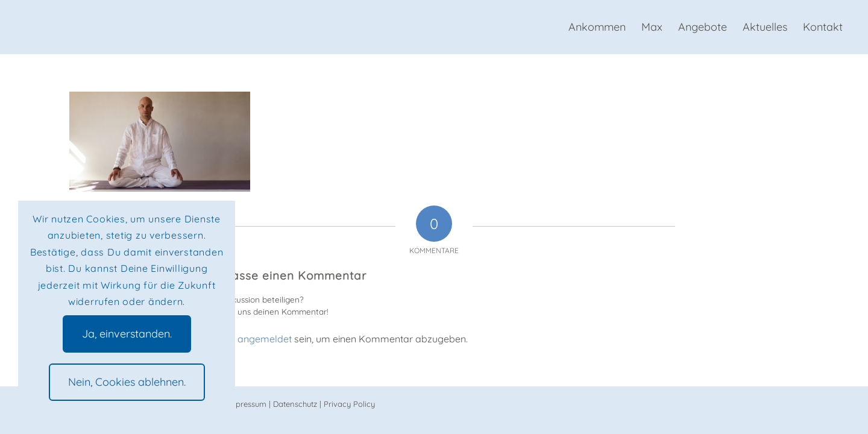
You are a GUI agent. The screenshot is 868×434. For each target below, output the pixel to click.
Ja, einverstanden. (127, 334)
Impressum (247, 404)
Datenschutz (295, 404)
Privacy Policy (349, 404)
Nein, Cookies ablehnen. (127, 382)
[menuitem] (597, 27)
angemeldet (265, 339)
